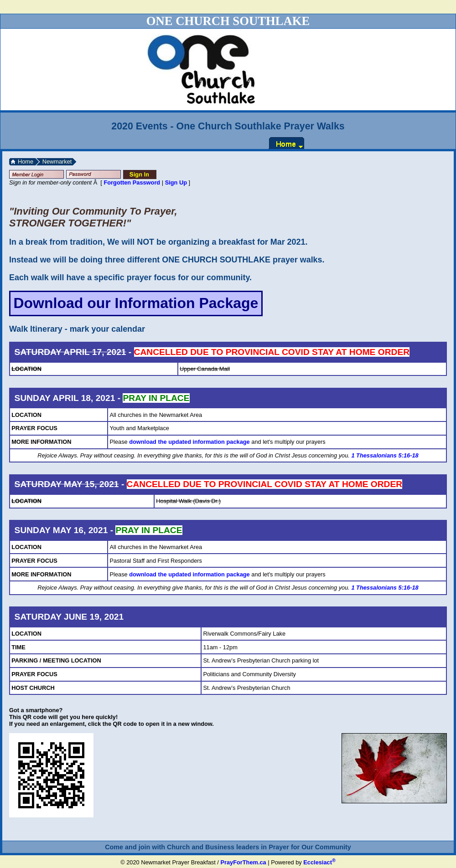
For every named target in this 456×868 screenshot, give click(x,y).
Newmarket (57, 162)
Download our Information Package (136, 303)
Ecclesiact (319, 862)
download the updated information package (189, 442)
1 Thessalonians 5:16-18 (385, 455)
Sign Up (176, 182)
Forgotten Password (132, 182)
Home (26, 162)
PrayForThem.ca (243, 862)
